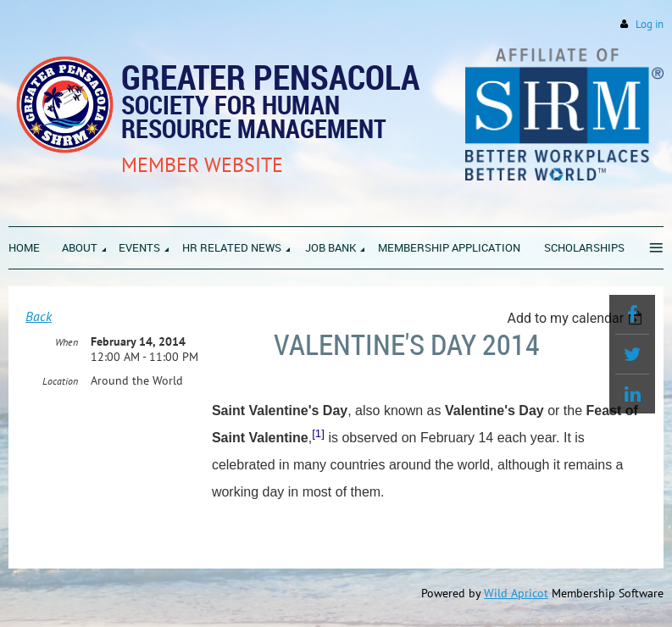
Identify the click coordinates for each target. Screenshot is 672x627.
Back (39, 316)
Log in (650, 24)
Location (60, 381)
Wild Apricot (516, 593)
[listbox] (577, 318)
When (67, 342)
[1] (318, 433)
